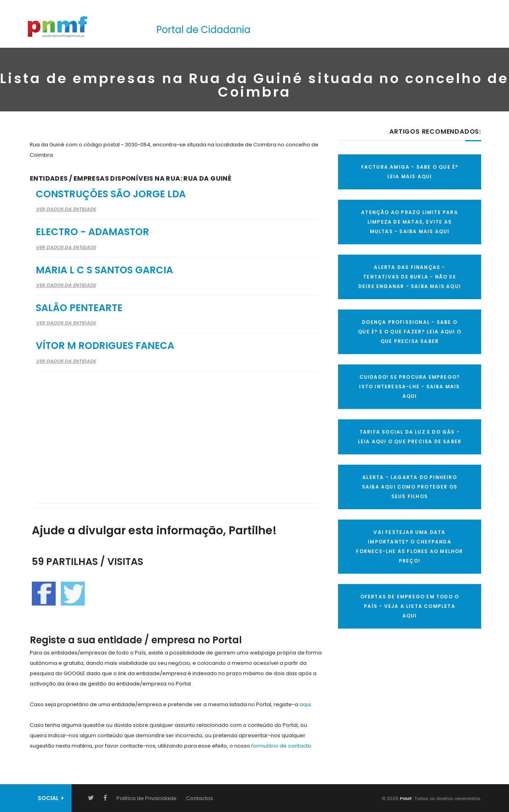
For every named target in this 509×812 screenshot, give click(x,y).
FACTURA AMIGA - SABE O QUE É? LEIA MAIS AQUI (410, 172)
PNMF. (406, 798)
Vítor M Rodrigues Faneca (105, 346)
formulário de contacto (281, 746)
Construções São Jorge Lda (111, 194)
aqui (305, 704)
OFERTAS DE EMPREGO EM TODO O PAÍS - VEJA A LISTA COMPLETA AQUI (410, 606)
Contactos (200, 798)
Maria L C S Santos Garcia (104, 270)
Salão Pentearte (79, 308)
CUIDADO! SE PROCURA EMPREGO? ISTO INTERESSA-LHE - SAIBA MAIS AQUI (409, 387)
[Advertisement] (177, 432)
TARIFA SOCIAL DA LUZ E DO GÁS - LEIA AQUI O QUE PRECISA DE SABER (410, 437)
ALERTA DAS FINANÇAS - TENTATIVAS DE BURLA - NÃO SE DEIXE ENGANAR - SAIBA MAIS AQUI (410, 277)
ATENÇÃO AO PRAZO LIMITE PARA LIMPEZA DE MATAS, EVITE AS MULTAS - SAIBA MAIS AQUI (410, 222)
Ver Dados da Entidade (66, 209)
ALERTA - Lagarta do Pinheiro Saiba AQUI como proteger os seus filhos (410, 487)
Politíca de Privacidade (147, 798)
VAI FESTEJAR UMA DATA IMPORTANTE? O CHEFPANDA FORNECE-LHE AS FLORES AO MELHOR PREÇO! (409, 546)
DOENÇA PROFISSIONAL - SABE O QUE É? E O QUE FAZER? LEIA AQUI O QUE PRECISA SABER (410, 332)
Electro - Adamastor (92, 232)
